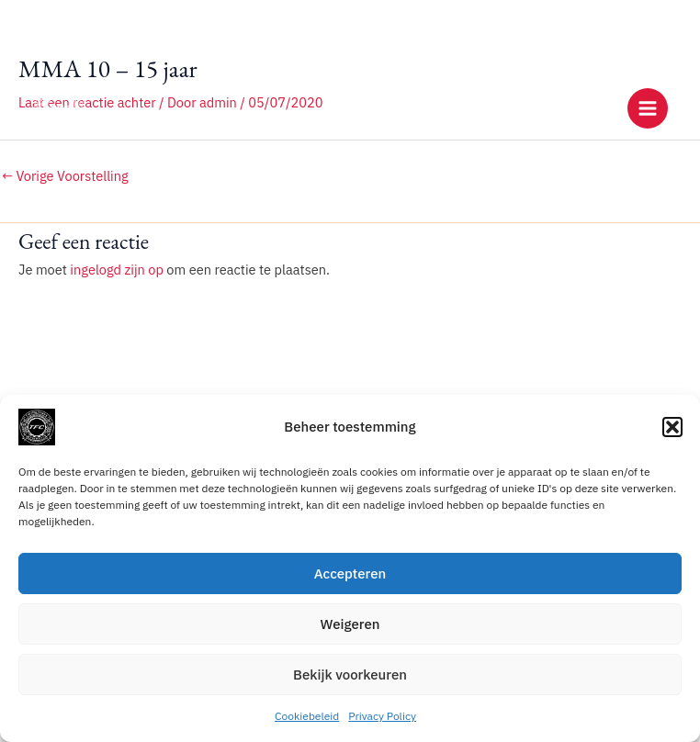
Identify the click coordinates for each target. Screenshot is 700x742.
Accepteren (350, 573)
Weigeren (350, 624)
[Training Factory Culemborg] (60, 108)
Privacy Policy (382, 716)
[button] (672, 427)
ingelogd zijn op (117, 270)
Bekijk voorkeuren (350, 675)
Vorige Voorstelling (65, 176)
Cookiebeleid (307, 716)
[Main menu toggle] (648, 108)
